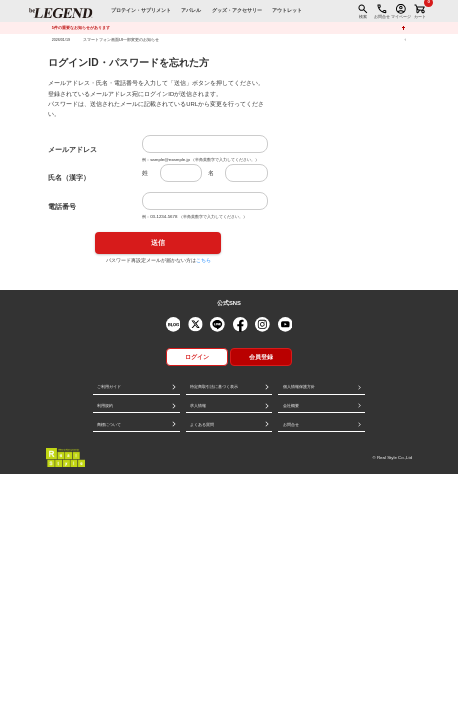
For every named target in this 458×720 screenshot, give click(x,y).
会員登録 (261, 357)
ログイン (197, 357)
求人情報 (198, 405)
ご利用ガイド (109, 386)
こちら (203, 260)
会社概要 (291, 405)
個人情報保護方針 (299, 386)
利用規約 (105, 405)
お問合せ (291, 424)
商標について (109, 424)
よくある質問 (202, 424)
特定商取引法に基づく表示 (214, 386)
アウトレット (287, 10)
